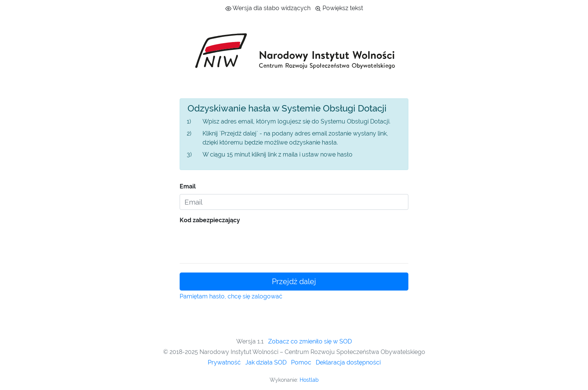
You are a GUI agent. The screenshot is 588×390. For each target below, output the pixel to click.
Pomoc (301, 362)
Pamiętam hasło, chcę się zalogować (231, 296)
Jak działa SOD (266, 362)
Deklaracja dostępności (348, 362)
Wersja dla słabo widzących (268, 8)
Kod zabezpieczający (210, 220)
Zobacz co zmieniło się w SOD (310, 341)
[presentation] (237, 242)
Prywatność (224, 362)
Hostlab (309, 380)
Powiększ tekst (339, 8)
